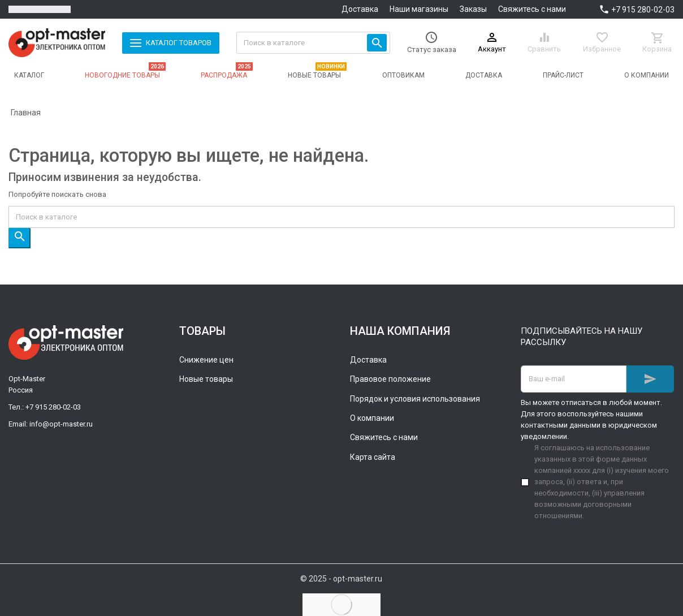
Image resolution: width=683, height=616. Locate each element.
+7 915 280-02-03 (643, 10)
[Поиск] (313, 43)
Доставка (360, 9)
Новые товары (206, 379)
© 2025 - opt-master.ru (341, 579)
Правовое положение (390, 379)
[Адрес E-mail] (574, 379)
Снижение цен (206, 360)
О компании (372, 418)
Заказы (473, 9)
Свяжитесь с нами (532, 9)
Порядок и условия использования (415, 399)
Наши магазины (419, 9)
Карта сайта (373, 457)
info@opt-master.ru (61, 424)
